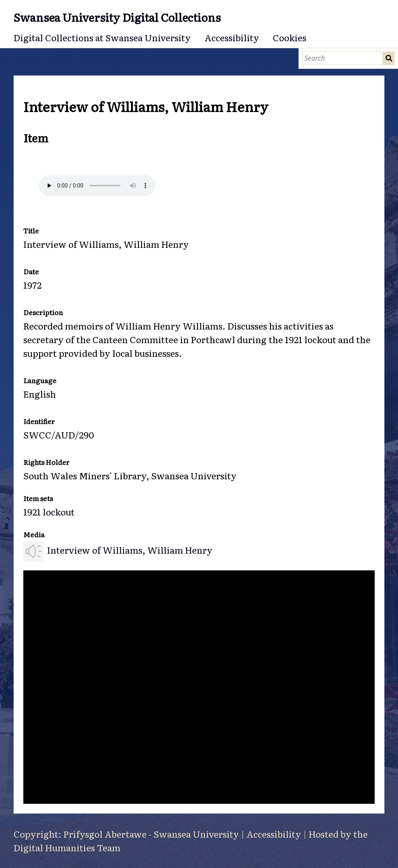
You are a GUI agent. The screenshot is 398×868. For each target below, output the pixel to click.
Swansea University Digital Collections (117, 17)
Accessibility (232, 37)
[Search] (343, 58)
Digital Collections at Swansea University (102, 37)
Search (389, 58)
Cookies (290, 37)
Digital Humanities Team (67, 847)
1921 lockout (49, 512)
